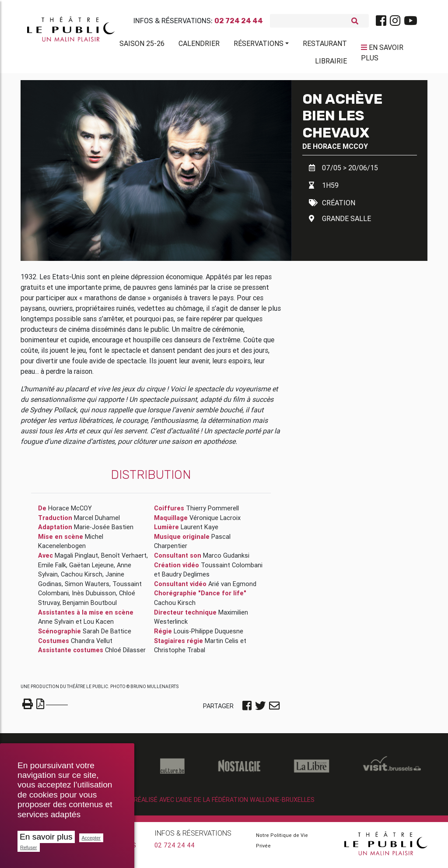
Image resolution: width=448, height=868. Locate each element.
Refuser (29, 847)
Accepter (91, 838)
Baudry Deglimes (186, 578)
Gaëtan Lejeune (91, 569)
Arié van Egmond (232, 587)
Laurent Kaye (199, 531)
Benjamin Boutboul (90, 606)
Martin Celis (222, 644)
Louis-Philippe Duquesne (208, 635)
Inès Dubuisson (94, 597)
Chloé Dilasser (125, 654)
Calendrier (199, 45)
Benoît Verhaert (124, 559)
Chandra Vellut (92, 644)
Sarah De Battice (107, 635)
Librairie (331, 63)
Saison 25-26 (142, 45)
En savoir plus (46, 837)
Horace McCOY (340, 150)
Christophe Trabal (180, 654)
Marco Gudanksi (226, 559)
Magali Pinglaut (76, 559)
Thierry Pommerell (212, 512)
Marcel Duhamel (97, 521)
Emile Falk (52, 569)
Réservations (259, 45)
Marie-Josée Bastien (104, 531)
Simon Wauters (87, 587)
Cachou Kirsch (82, 578)
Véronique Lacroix (215, 521)
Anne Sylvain (56, 625)
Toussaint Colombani (232, 569)
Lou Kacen (99, 625)
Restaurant (325, 45)
